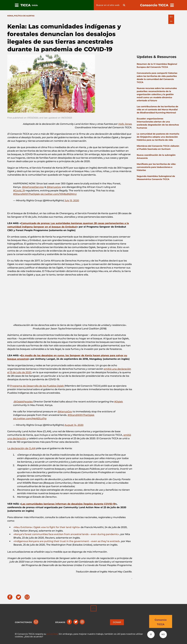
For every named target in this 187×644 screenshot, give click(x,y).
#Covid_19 (19, 191)
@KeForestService (33, 187)
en (171, 17)
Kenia (10, 16)
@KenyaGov (54, 187)
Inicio (35, 5)
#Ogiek (119, 402)
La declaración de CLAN (21, 448)
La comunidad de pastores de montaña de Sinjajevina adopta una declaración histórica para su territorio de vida (158, 137)
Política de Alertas (24, 16)
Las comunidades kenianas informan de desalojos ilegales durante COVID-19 (68, 504)
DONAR (117, 622)
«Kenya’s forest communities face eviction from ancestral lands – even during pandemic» (66, 534)
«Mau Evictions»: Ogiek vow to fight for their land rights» (47, 527)
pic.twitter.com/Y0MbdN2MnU (59, 194)
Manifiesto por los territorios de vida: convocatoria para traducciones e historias (156, 167)
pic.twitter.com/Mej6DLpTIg (30, 419)
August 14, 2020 (74, 425)
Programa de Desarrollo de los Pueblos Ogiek (37, 386)
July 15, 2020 (72, 200)
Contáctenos (23, 622)
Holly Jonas (125, 124)
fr (171, 21)
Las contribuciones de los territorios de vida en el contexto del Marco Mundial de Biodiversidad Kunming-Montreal (157, 110)
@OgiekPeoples (23, 402)
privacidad (52, 634)
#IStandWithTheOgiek (27, 194)
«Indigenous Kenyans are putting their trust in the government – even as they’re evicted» (67, 541)
